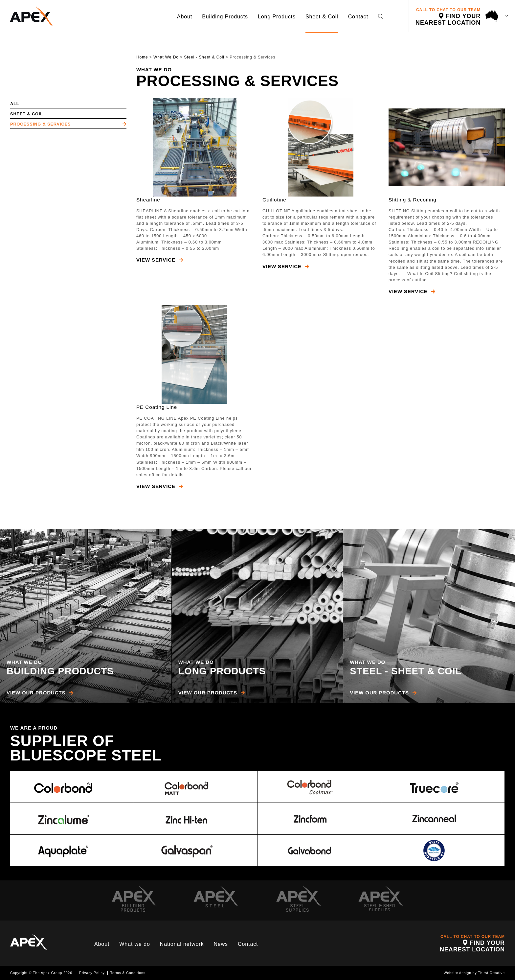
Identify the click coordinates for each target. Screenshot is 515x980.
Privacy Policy (92, 973)
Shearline (148, 200)
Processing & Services (40, 124)
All (15, 104)
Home (142, 57)
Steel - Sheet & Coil (204, 57)
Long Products (277, 17)
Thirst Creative (491, 973)
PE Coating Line (157, 407)
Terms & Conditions (128, 973)
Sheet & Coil (322, 17)
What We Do (166, 57)
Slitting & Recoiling (413, 200)
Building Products (225, 17)
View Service (160, 260)
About (185, 17)
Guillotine (274, 200)
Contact (358, 17)
